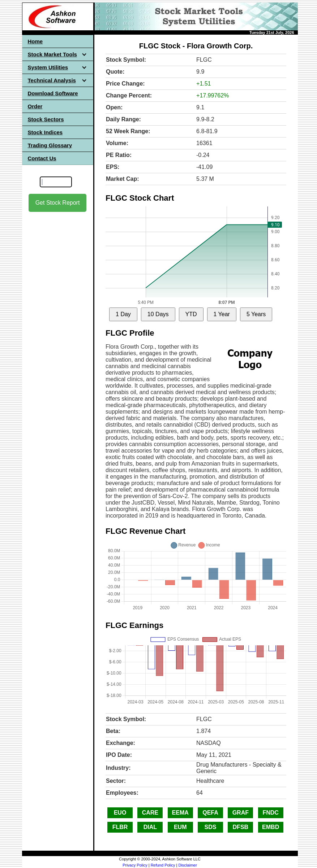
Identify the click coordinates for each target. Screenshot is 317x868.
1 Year (222, 314)
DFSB (241, 827)
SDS (211, 827)
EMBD (271, 827)
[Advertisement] (57, 325)
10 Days (158, 314)
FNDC (270, 813)
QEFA (210, 813)
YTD (191, 314)
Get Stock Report (58, 203)
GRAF (241, 813)
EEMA (180, 813)
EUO (120, 813)
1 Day (123, 314)
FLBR (120, 827)
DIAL (150, 827)
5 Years (256, 314)
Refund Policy (163, 865)
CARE (150, 813)
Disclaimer (187, 865)
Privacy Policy (135, 865)
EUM (180, 827)
